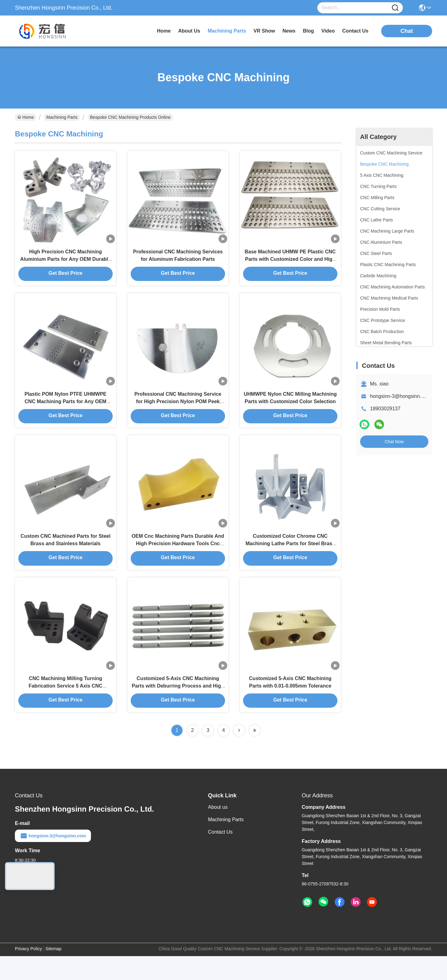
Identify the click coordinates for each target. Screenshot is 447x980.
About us (218, 831)
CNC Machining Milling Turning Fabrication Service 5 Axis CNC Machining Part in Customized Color (66, 709)
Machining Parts (62, 117)
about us (189, 31)
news (289, 31)
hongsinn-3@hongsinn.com (400, 396)
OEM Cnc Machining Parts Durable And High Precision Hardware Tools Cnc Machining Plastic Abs (178, 561)
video (328, 31)
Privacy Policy (28, 973)
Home (164, 31)
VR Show (264, 31)
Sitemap (54, 973)
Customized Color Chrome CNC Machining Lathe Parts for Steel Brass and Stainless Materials (290, 561)
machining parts (227, 31)
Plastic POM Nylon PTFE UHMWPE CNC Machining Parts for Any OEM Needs (65, 412)
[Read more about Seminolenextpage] (239, 754)
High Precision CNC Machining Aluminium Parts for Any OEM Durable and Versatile (65, 264)
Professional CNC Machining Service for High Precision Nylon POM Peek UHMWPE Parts (178, 412)
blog (309, 31)
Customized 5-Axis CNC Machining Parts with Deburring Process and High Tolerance (178, 709)
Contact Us (220, 856)
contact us (355, 31)
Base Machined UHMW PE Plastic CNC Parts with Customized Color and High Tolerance (290, 264)
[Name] (395, 8)
